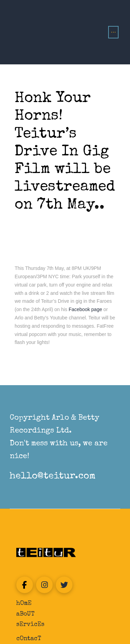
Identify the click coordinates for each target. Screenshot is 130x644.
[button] (113, 32)
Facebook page (86, 309)
